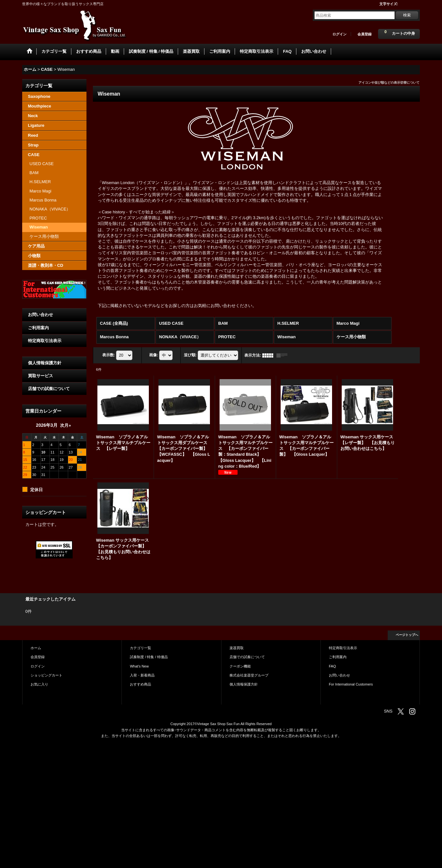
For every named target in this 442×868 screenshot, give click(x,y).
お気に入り (39, 684)
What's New (139, 666)
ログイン (339, 34)
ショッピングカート (46, 675)
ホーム (36, 648)
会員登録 (365, 34)
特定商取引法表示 (45, 341)
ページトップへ (407, 635)
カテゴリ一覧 (140, 648)
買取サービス (41, 376)
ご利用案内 (38, 328)
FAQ (332, 666)
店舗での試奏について (49, 389)
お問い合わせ (41, 315)
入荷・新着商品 (142, 675)
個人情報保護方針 (45, 363)
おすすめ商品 (140, 684)
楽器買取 (237, 648)
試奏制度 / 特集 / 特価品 (149, 657)
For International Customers (351, 684)
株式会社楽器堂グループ (249, 675)
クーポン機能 (240, 666)
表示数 (109, 355)
